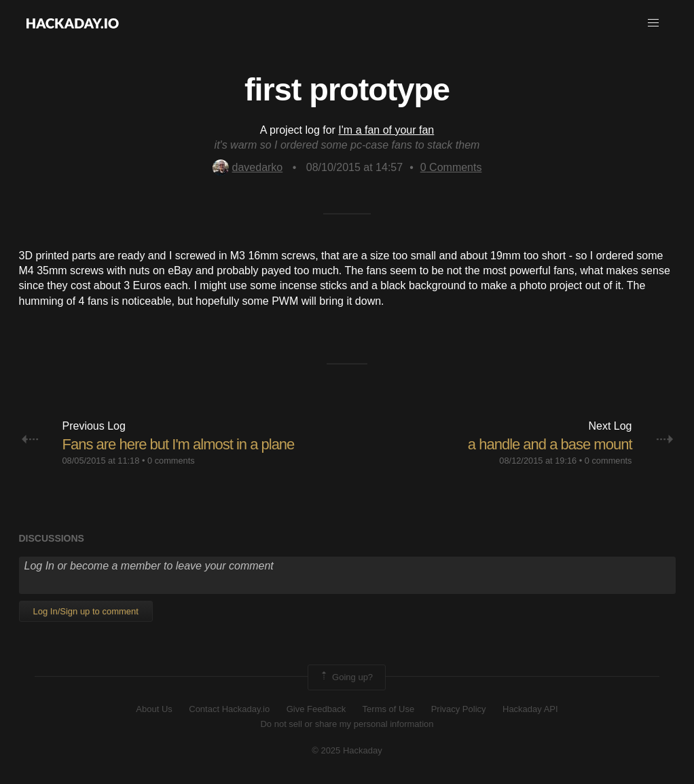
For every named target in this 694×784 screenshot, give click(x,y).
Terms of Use (389, 709)
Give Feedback (316, 709)
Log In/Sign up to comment (86, 611)
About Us (154, 709)
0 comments (171, 461)
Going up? (346, 677)
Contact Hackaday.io (229, 709)
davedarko (248, 167)
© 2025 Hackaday (347, 750)
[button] (653, 23)
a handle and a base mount (550, 444)
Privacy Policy (459, 709)
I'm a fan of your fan (386, 130)
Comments (451, 167)
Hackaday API (530, 709)
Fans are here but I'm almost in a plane (179, 444)
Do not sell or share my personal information (347, 724)
